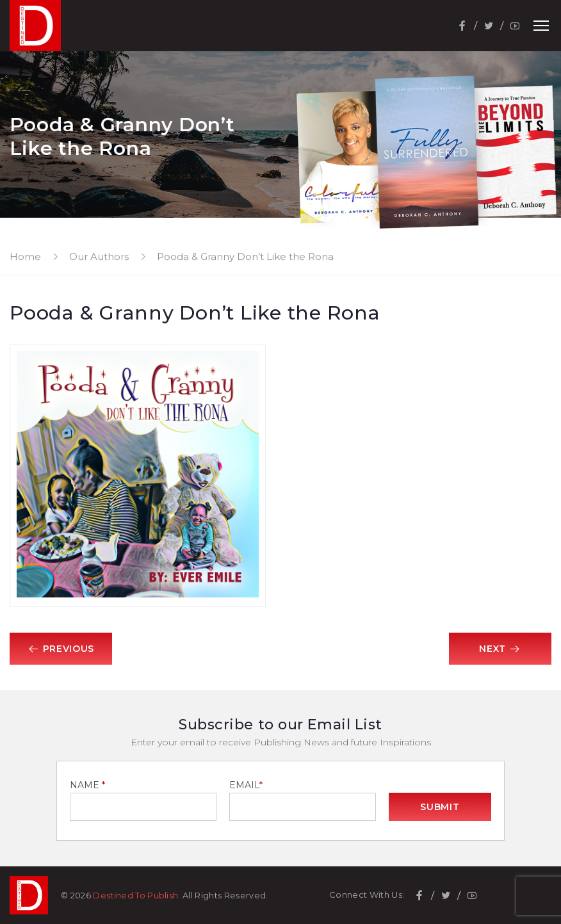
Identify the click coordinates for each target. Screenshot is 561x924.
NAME (87, 785)
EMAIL (246, 785)
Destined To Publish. (137, 895)
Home (25, 256)
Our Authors (99, 256)
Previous (61, 649)
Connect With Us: (367, 895)
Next (500, 649)
